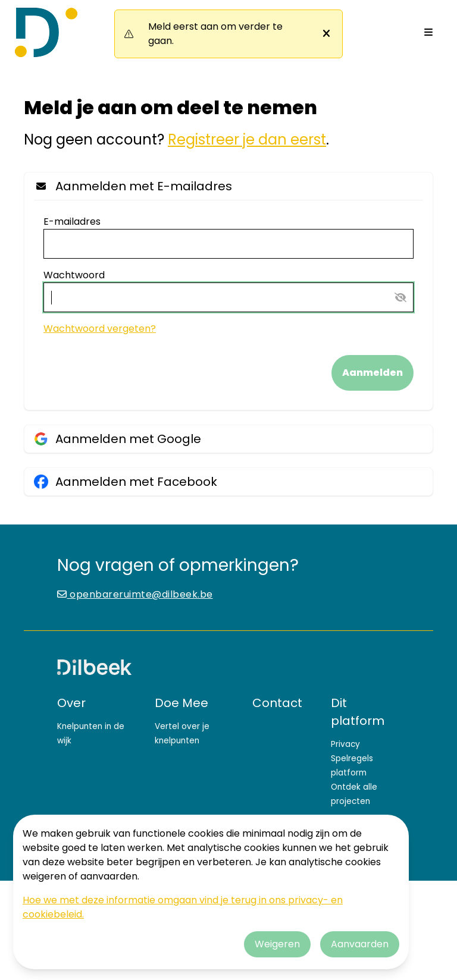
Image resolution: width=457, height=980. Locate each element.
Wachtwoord (74, 275)
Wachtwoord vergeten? (100, 329)
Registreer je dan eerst (247, 139)
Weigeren (277, 944)
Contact (277, 703)
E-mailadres (72, 222)
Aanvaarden (360, 944)
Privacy (345, 744)
